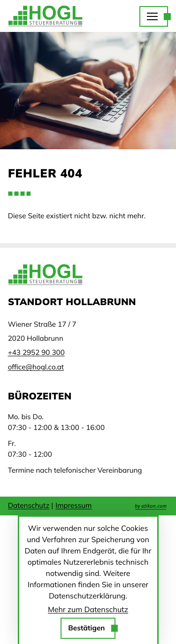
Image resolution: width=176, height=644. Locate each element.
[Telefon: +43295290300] (36, 352)
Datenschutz (29, 505)
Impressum (73, 505)
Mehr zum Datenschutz (88, 609)
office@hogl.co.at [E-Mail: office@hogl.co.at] (36, 367)
